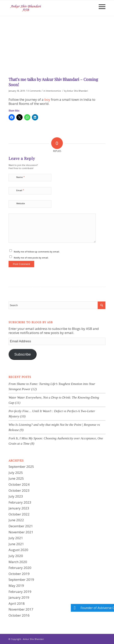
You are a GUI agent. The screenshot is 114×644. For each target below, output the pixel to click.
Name (21, 177)
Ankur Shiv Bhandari (78, 91)
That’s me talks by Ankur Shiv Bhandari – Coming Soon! (53, 82)
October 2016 (19, 615)
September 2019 (21, 580)
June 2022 (16, 520)
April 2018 (17, 603)
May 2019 (16, 586)
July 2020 (16, 556)
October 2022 (19, 514)
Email (20, 190)
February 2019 (20, 592)
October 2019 (19, 574)
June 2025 (16, 478)
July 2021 (16, 538)
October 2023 (19, 490)
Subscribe (22, 354)
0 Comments (34, 91)
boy (47, 99)
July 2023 (16, 496)
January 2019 (19, 597)
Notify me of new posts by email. (31, 258)
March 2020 (18, 562)
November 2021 (21, 532)
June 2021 (16, 544)
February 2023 (20, 502)
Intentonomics (53, 91)
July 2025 (16, 473)
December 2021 (21, 526)
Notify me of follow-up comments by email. (37, 252)
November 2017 (21, 609)
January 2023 (19, 508)
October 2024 (19, 484)
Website (21, 203)
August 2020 (18, 550)
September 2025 (21, 467)
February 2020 (20, 568)
